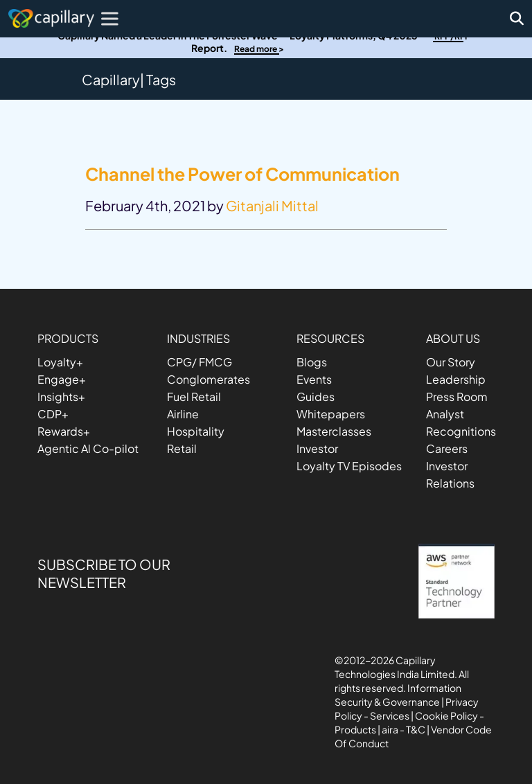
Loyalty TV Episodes (349, 466)
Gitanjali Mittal (272, 205)
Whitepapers (331, 414)
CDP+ (53, 414)
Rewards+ (64, 431)
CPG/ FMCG (199, 362)
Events (314, 379)
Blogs (312, 362)
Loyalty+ (60, 362)
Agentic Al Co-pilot (88, 448)
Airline (183, 414)
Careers (447, 448)
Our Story (451, 362)
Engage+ (62, 379)
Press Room (457, 397)
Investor (317, 448)
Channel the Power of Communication (242, 174)
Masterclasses (334, 431)
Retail (182, 448)
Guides (316, 397)
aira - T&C (404, 729)
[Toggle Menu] (112, 19)
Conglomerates (209, 379)
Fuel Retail (194, 397)
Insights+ (61, 397)
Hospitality (196, 431)
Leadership (456, 379)
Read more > (259, 49)
